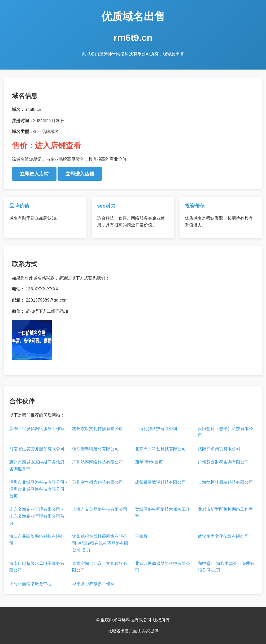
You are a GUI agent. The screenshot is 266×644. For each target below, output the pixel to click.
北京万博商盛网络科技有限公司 (163, 567)
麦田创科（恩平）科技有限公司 (225, 432)
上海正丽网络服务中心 (30, 584)
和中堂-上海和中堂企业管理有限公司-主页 (226, 567)
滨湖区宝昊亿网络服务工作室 (37, 429)
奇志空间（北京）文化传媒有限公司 (100, 567)
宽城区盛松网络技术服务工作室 (163, 513)
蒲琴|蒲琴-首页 (149, 462)
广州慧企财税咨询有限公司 (223, 462)
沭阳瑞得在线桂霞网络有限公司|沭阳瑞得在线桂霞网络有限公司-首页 (100, 543)
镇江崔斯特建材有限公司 (95, 449)
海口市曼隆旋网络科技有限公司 (37, 540)
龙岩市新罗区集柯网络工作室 (225, 509)
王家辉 (141, 536)
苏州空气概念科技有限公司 (98, 482)
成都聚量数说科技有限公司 (160, 482)
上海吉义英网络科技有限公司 (100, 509)
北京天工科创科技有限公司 (160, 449)
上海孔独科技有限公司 (156, 429)
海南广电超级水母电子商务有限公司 (37, 567)
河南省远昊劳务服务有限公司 (37, 449)
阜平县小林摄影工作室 (93, 584)
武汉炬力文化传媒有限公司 (223, 536)
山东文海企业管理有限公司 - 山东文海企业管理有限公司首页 (37, 516)
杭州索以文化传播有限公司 (98, 429)
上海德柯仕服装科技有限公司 (225, 482)
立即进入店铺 (34, 174)
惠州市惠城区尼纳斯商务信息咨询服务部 (37, 465)
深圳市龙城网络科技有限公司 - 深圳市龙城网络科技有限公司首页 (38, 489)
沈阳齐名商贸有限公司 (219, 449)
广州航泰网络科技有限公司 (98, 462)
